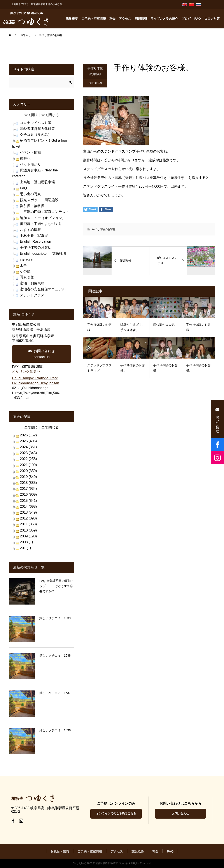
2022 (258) (28, 459)
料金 (112, 19)
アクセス (125, 19)
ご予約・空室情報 (94, 19)
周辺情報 (141, 19)
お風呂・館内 (60, 851)
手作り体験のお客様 (95, 71)
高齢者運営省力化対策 (37, 129)
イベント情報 (30, 152)
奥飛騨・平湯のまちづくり (41, 224)
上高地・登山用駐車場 (37, 182)
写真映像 (27, 277)
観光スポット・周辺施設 (39, 200)
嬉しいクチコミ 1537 (55, 693)
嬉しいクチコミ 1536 (55, 730)
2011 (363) (28, 524)
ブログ (186, 19)
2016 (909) (28, 494)
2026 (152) (28, 435)
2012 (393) (28, 518)
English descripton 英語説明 (43, 254)
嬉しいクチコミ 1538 (55, 655)
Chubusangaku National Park (35, 378)
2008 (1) (26, 542)
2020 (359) (28, 471)
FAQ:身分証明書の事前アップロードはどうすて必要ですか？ (57, 586)
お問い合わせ (180, 813)
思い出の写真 (30, 194)
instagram (28, 259)
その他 (25, 271)
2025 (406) (28, 441)
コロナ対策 (212, 19)
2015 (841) (28, 501)
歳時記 (25, 158)
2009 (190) (28, 536)
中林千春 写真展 (34, 236)
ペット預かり (30, 164)
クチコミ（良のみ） (36, 135)
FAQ (198, 19)
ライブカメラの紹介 (164, 19)
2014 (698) (28, 506)
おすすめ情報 (30, 230)
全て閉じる (50, 115)
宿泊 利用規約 (32, 283)
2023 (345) (28, 453)
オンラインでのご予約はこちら (116, 813)
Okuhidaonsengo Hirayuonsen (36, 383)
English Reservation (35, 241)
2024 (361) (28, 447)
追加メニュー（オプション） (43, 218)
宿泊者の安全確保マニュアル (43, 289)
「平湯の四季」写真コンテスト (44, 212)
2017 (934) (28, 489)
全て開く (31, 115)
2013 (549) (28, 512)
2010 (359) (28, 530)
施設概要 (72, 19)
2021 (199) (28, 465)
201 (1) (25, 548)
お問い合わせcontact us (42, 354)
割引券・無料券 (32, 206)
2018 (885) (28, 483)
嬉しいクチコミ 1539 (55, 618)
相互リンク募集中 (26, 372)
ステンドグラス (32, 295)
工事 (23, 265)
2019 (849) (28, 477)
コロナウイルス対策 (36, 123)
